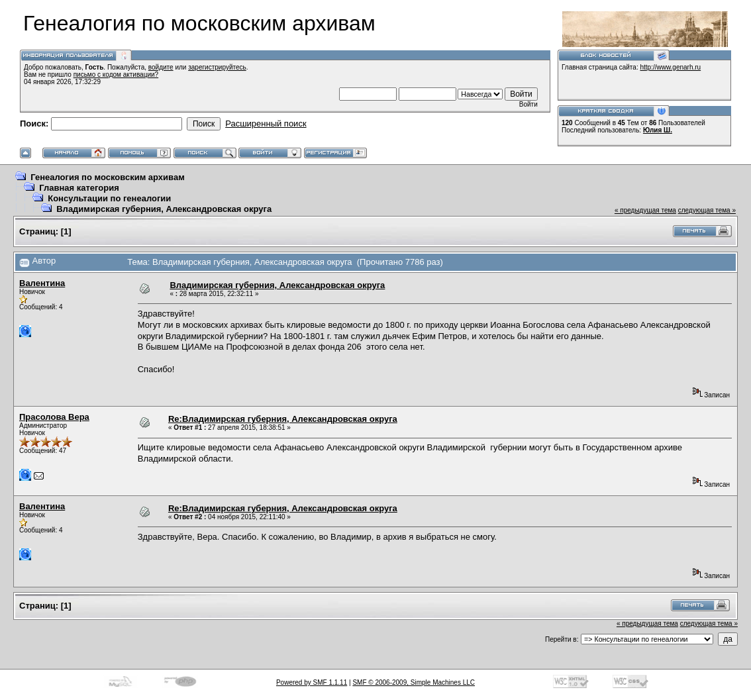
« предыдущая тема (645, 210)
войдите (161, 67)
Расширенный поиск (266, 124)
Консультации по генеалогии (109, 198)
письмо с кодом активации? (116, 75)
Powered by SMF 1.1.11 (312, 682)
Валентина (42, 283)
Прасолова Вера (54, 417)
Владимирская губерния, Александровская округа (164, 209)
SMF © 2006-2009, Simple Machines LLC (414, 682)
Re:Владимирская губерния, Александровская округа (283, 419)
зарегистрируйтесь (217, 67)
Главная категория (79, 188)
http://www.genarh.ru (670, 67)
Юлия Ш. (658, 130)
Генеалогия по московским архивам (108, 177)
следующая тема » (707, 210)
